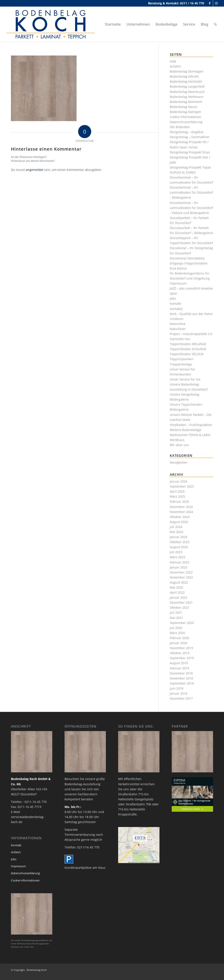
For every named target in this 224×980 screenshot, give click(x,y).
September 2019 (182, 658)
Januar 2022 (178, 597)
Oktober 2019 (180, 653)
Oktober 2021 (180, 607)
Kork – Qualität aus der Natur (191, 314)
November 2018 (181, 678)
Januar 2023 (178, 567)
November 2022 (181, 577)
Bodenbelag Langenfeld (187, 86)
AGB (173, 61)
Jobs (173, 298)
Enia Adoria (178, 268)
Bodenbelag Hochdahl (186, 81)
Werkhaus (177, 440)
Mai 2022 (176, 587)
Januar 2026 (178, 481)
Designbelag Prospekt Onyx (190, 152)
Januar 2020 (178, 643)
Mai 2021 (176, 618)
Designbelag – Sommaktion (190, 137)
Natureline (178, 324)
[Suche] (215, 24)
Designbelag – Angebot (187, 132)
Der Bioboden (180, 127)
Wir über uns (179, 445)
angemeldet (35, 170)
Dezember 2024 (181, 507)
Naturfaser (178, 329)
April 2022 (177, 592)
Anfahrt (175, 66)
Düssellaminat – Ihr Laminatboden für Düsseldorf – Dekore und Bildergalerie (191, 208)
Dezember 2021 (181, 602)
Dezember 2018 (181, 673)
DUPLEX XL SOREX (183, 172)
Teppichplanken (182, 359)
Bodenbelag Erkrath (184, 76)
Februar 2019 (179, 668)
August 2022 (179, 582)
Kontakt (175, 303)
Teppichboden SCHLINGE (188, 349)
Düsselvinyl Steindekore (187, 258)
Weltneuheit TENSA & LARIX (190, 435)
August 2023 (179, 547)
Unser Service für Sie (185, 379)
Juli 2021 (176, 612)
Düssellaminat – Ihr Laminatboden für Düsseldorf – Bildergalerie (191, 192)
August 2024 (179, 522)
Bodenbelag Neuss (184, 107)
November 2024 (181, 512)
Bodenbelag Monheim (186, 102)
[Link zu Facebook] (210, 3)
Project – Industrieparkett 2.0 (191, 334)
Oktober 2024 (180, 517)
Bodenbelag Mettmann (187, 97)
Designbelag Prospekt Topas (190, 167)
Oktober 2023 (180, 542)
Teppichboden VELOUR (187, 354)
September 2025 (182, 486)
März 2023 (177, 557)
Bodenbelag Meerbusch (187, 92)
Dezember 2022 (181, 572)
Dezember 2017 (181, 698)
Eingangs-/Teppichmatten (189, 263)
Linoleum (177, 319)
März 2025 (177, 496)
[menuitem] (113, 24)
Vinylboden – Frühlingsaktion (191, 425)
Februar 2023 (179, 562)
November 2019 (181, 648)
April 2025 (177, 491)
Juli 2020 (176, 628)
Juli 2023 (176, 552)
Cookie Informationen (185, 117)
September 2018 (182, 683)
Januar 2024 (178, 537)
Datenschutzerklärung (186, 122)
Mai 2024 (176, 532)
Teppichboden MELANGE (188, 344)
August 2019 (179, 663)
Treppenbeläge (181, 364)
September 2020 (182, 623)
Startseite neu (180, 339)
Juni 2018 (177, 688)
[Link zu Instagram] (216, 3)
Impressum (178, 283)
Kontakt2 (176, 309)
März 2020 (177, 633)
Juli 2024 (176, 527)
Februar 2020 (179, 638)
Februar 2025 (179, 501)
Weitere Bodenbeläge (185, 430)
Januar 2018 (178, 693)
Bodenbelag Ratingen (185, 112)
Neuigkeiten (179, 462)
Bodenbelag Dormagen (187, 71)
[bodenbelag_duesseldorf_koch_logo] (52, 24)
